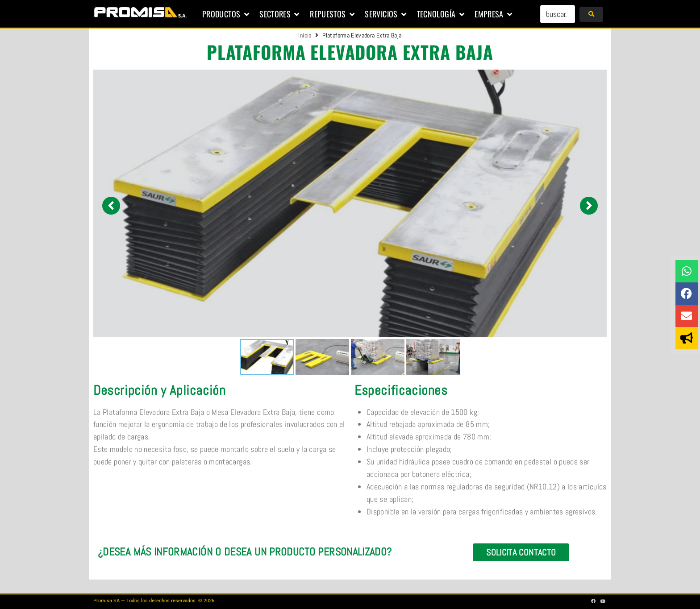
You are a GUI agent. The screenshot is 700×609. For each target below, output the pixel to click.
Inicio (305, 35)
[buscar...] (558, 14)
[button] (226, 14)
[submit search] (591, 14)
